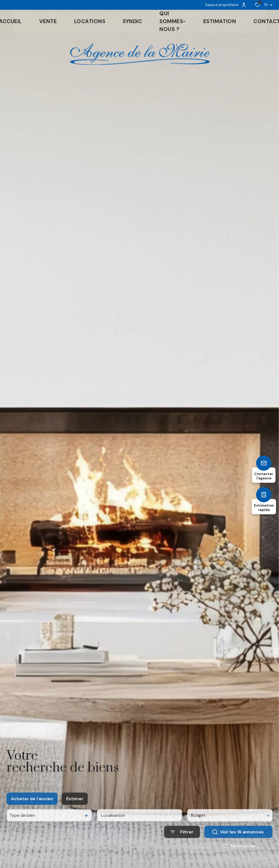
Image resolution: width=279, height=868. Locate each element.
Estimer (75, 814)
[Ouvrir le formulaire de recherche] (182, 847)
